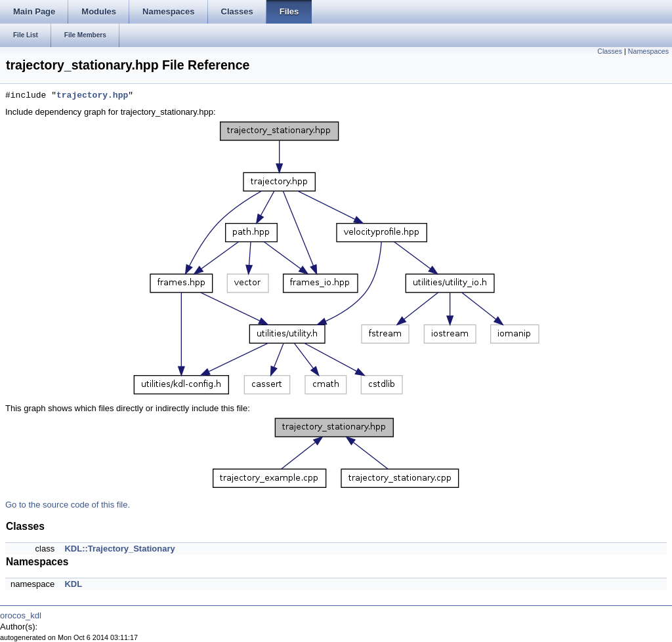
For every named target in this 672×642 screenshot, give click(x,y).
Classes (610, 51)
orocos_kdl (21, 615)
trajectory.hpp (92, 96)
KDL (73, 584)
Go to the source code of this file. (68, 505)
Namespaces (648, 51)
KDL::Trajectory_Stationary (119, 549)
